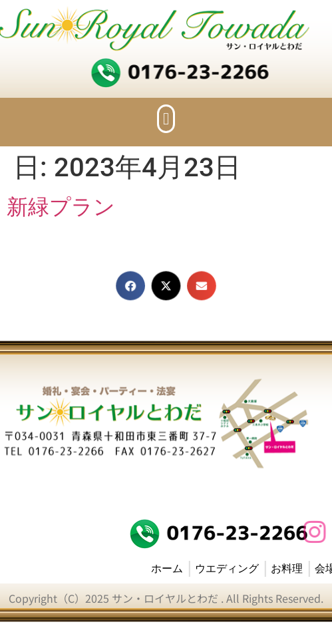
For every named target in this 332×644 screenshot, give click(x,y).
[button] (166, 119)
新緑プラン (61, 207)
